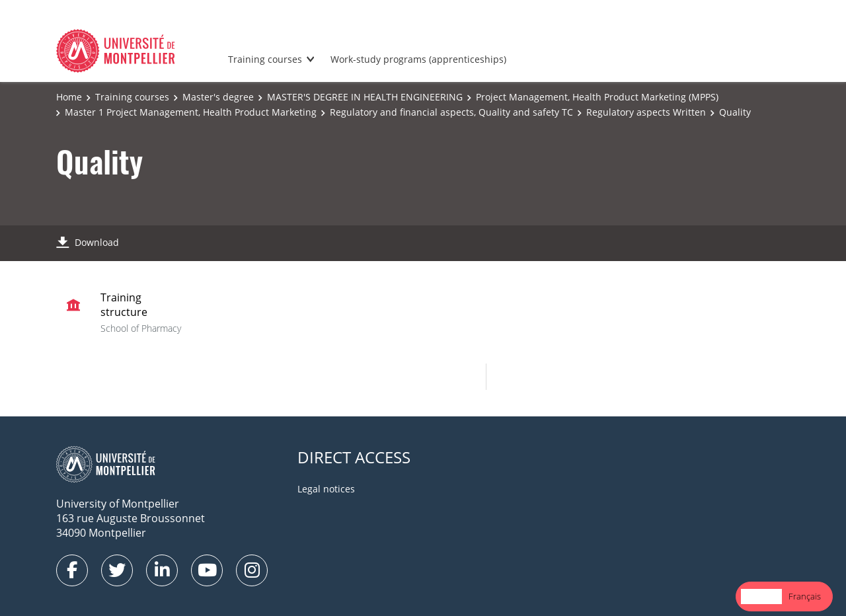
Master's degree (218, 97)
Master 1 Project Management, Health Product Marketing (191, 112)
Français (805, 596)
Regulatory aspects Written (646, 112)
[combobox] (761, 597)
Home (69, 97)
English (761, 596)
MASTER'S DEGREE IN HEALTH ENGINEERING (365, 97)
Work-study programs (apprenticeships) (418, 59)
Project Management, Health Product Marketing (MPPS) (597, 97)
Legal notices (326, 489)
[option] (805, 597)
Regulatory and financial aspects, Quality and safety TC (451, 112)
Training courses (265, 59)
